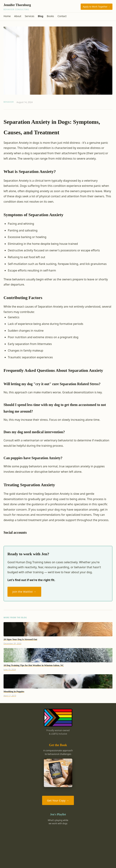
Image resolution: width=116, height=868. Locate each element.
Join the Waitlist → (24, 592)
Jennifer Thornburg (41, 7)
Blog (41, 16)
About (18, 16)
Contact (62, 16)
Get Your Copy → (58, 800)
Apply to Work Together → (97, 7)
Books (50, 16)
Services (30, 16)
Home (7, 16)
